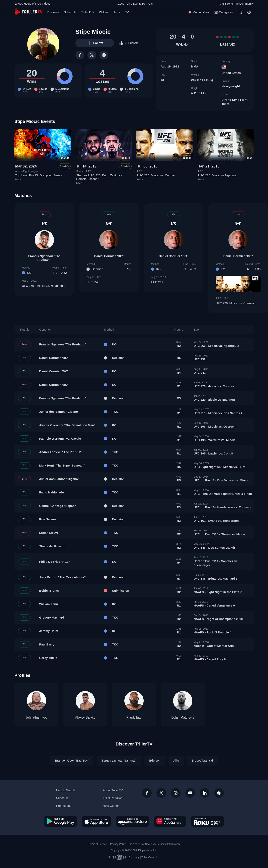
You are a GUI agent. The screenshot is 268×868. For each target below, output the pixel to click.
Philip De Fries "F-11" (54, 562)
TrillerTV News (113, 798)
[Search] (240, 12)
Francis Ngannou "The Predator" (44, 258)
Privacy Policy (118, 844)
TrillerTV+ (88, 12)
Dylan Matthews (183, 717)
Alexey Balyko (85, 717)
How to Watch (65, 790)
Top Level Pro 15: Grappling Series (39, 175)
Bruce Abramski (202, 760)
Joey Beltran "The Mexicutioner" (62, 577)
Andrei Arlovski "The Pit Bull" (60, 452)
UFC (140, 171)
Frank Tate (134, 717)
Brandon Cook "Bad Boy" (72, 760)
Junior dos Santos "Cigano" (59, 412)
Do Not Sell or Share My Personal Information (154, 844)
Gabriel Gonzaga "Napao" (57, 506)
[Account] (249, 12)
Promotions (64, 806)
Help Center (111, 806)
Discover (53, 12)
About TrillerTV (113, 790)
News (116, 12)
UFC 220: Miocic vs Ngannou (218, 175)
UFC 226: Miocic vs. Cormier (156, 175)
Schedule (70, 12)
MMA (195, 66)
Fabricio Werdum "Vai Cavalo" (61, 439)
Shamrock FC (84, 171)
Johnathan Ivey (36, 717)
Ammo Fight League (27, 171)
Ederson (155, 760)
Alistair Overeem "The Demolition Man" (67, 425)
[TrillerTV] (28, 12)
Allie (176, 760)
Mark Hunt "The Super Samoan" (62, 465)
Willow (103, 12)
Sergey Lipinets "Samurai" (119, 760)
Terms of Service (98, 844)
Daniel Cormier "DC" (109, 256)
